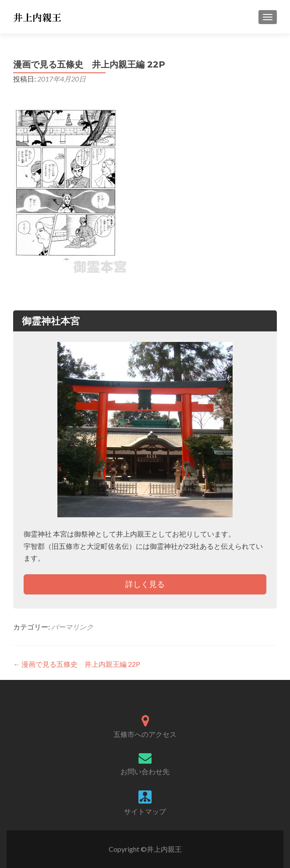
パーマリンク (72, 627)
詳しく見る (145, 584)
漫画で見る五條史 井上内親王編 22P (77, 664)
